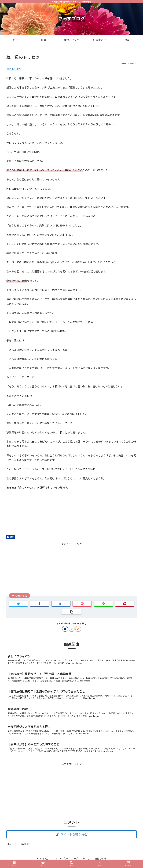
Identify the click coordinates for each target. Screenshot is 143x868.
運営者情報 (99, 858)
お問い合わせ (45, 858)
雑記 (11, 537)
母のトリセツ (14, 69)
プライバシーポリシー (73, 858)
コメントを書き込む (74, 834)
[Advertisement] (71, 569)
